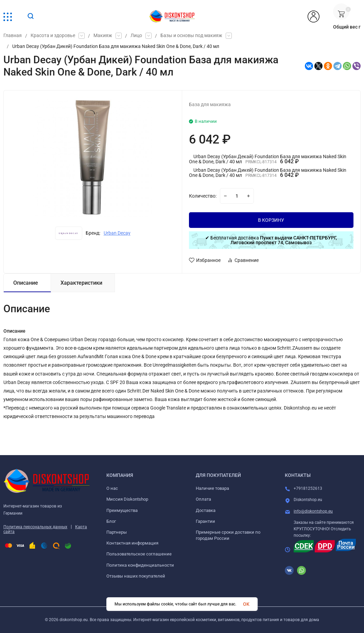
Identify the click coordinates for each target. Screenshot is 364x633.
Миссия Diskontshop (127, 499)
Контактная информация (132, 543)
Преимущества (122, 510)
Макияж (103, 36)
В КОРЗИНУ (271, 220)
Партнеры (117, 532)
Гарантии (205, 521)
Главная (13, 36)
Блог (111, 521)
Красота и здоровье (53, 36)
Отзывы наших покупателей (136, 576)
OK (246, 604)
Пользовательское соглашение (139, 554)
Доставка (206, 510)
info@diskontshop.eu (313, 511)
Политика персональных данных (35, 527)
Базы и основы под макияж (191, 36)
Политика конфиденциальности (140, 565)
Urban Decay (117, 233)
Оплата (203, 499)
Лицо (136, 36)
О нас (112, 488)
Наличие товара (212, 488)
